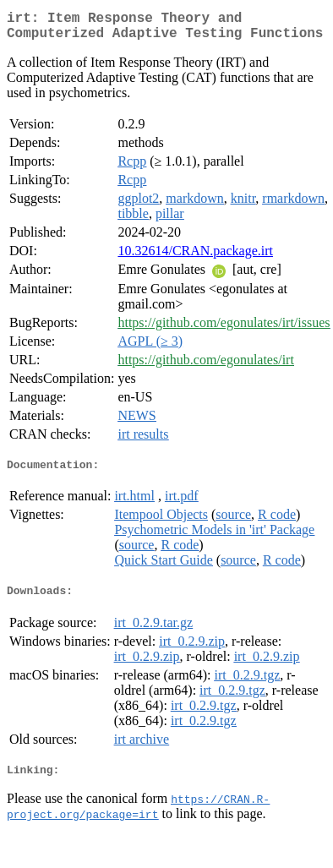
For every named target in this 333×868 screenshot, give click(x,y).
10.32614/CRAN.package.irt (195, 257)
